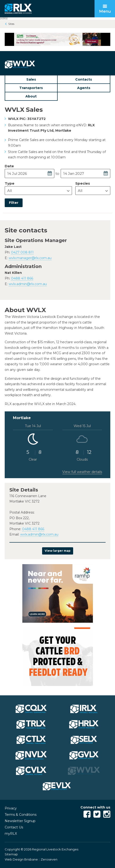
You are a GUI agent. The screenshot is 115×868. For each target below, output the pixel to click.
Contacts (84, 79)
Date (9, 166)
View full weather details (82, 472)
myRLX (11, 834)
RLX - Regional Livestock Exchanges (18, 9)
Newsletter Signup (20, 821)
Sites (11, 24)
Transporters (31, 88)
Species (83, 183)
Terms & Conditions (21, 815)
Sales (31, 79)
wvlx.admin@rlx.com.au (28, 284)
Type (10, 183)
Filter (14, 203)
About (31, 96)
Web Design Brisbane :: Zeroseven (31, 859)
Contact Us (14, 827)
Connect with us (95, 807)
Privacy (11, 808)
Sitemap (11, 854)
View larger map (58, 551)
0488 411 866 (22, 278)
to (57, 173)
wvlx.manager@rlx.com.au (30, 258)
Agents (84, 88)
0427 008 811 (22, 252)
